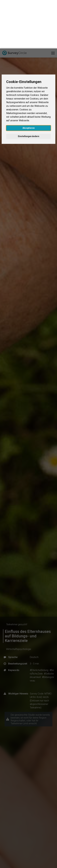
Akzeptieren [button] (29, 80)
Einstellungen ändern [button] (29, 88)
